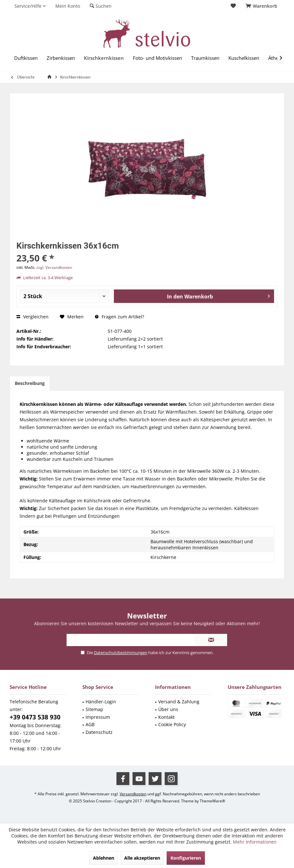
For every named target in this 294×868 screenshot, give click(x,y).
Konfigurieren (186, 858)
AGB (90, 724)
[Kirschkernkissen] (104, 58)
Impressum (98, 717)
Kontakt (166, 717)
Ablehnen (104, 858)
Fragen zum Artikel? (119, 317)
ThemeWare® (212, 801)
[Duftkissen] (26, 58)
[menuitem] (262, 6)
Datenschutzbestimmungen (121, 653)
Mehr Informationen (255, 842)
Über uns (168, 709)
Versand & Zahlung (179, 702)
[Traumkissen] (205, 58)
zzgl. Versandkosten (54, 267)
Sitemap (94, 709)
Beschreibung (30, 383)
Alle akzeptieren (142, 858)
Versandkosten (133, 794)
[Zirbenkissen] (61, 58)
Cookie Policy (172, 724)
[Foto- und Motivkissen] (157, 58)
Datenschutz (99, 732)
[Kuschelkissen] (244, 58)
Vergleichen (32, 317)
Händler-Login (101, 702)
